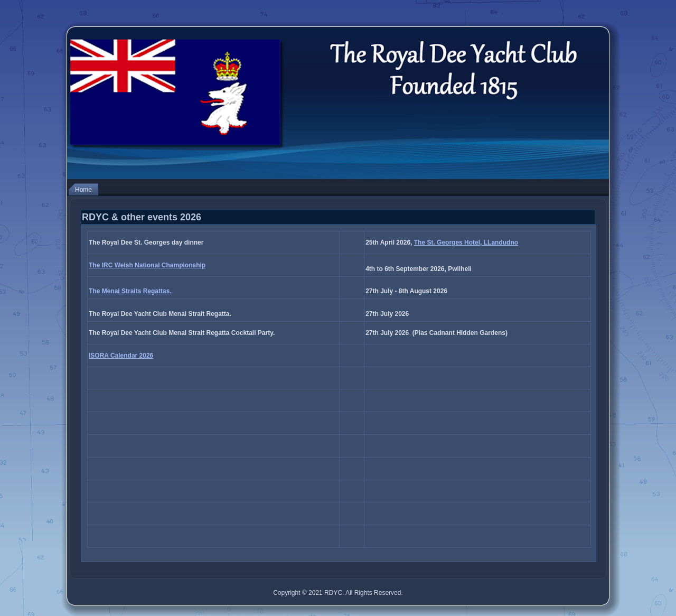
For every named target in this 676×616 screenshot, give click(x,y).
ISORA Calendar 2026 (121, 356)
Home (83, 190)
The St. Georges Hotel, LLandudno (466, 242)
